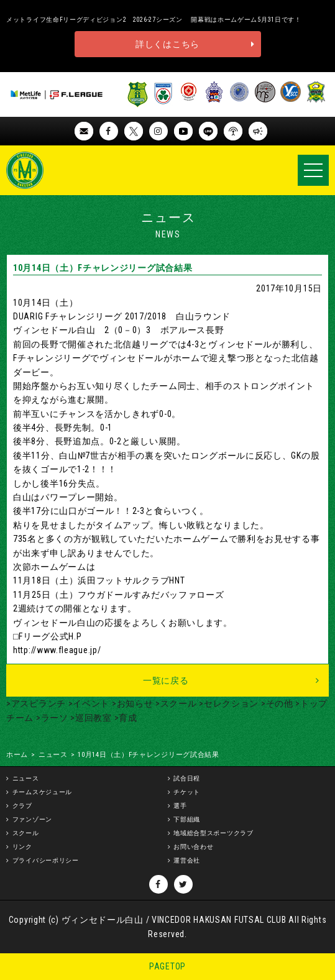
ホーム (17, 755)
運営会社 (187, 860)
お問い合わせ (193, 847)
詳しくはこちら (167, 44)
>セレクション (228, 703)
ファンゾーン (32, 819)
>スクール (175, 703)
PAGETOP (167, 966)
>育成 (125, 718)
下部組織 (187, 819)
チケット (187, 792)
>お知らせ (131, 703)
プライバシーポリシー (46, 860)
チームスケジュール (42, 792)
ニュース (53, 755)
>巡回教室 (90, 718)
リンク (22, 847)
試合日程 (187, 778)
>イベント (88, 703)
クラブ (22, 806)
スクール (26, 833)
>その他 (276, 703)
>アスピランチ (36, 703)
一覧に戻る (166, 680)
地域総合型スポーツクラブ (213, 833)
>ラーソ (51, 718)
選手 (180, 806)
